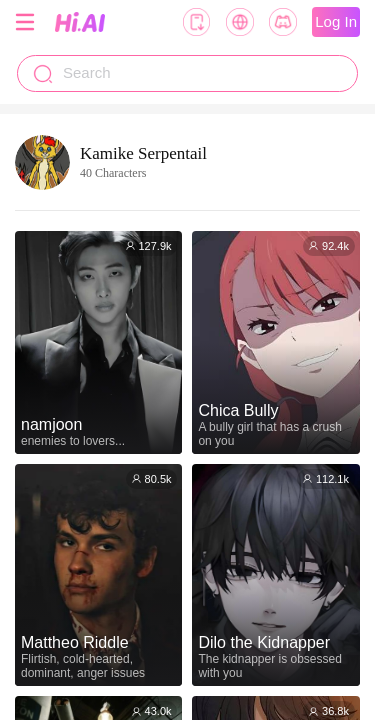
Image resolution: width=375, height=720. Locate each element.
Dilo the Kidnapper (264, 642)
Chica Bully (238, 410)
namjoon (51, 424)
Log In (336, 21)
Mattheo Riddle (75, 642)
